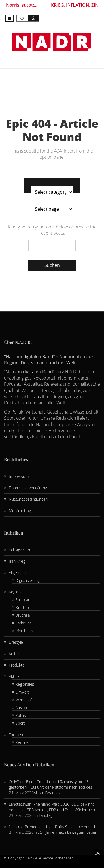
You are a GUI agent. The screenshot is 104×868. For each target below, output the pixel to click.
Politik (21, 715)
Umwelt (22, 692)
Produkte (17, 665)
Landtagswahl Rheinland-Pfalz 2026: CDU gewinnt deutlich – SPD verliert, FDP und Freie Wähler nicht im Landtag (53, 810)
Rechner (23, 742)
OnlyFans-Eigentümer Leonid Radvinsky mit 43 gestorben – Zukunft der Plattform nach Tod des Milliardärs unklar (51, 787)
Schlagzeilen (19, 550)
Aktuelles (17, 676)
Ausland (22, 708)
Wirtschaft (24, 700)
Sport (20, 723)
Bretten (22, 607)
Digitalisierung (28, 580)
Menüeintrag (20, 511)
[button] (9, 18)
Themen (16, 735)
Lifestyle (16, 642)
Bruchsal (23, 615)
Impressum (19, 476)
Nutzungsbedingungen (28, 499)
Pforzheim (24, 631)
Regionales (25, 684)
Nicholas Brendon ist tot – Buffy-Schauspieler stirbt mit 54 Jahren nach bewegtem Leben (53, 829)
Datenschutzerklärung (28, 488)
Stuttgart (23, 600)
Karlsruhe (24, 623)
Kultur (14, 654)
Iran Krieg (17, 561)
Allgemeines (19, 573)
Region (15, 592)
